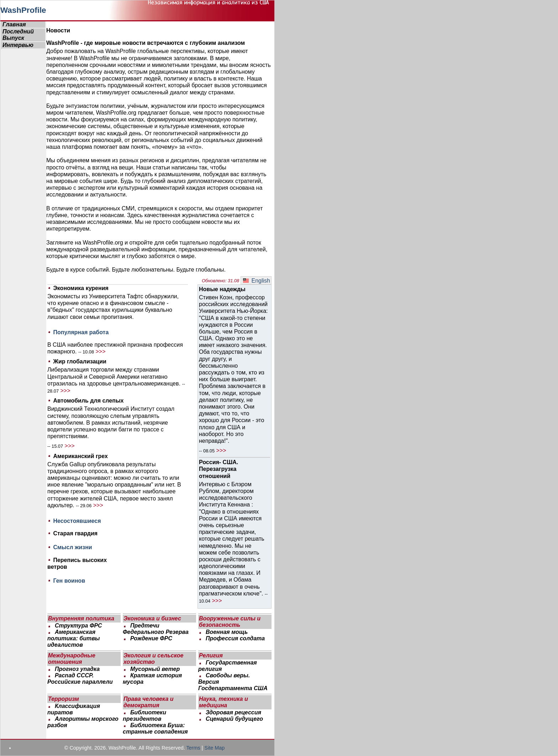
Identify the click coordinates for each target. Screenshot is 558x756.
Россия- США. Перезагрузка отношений (219, 469)
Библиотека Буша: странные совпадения (155, 728)
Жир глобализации (80, 361)
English (257, 281)
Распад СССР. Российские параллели (80, 679)
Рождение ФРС (150, 638)
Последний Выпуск (18, 35)
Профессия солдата (234, 638)
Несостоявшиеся (77, 521)
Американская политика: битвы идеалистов (73, 638)
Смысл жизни (72, 547)
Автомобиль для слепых (88, 401)
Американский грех (80, 456)
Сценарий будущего (233, 719)
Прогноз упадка (76, 669)
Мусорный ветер (154, 669)
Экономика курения (81, 288)
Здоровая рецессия (232, 712)
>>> (100, 351)
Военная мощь (226, 632)
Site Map (214, 748)
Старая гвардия (75, 533)
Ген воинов (69, 581)
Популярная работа (81, 332)
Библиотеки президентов (144, 716)
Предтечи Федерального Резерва (156, 629)
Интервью (18, 45)
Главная (14, 24)
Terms (193, 748)
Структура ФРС (78, 626)
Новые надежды (222, 289)
